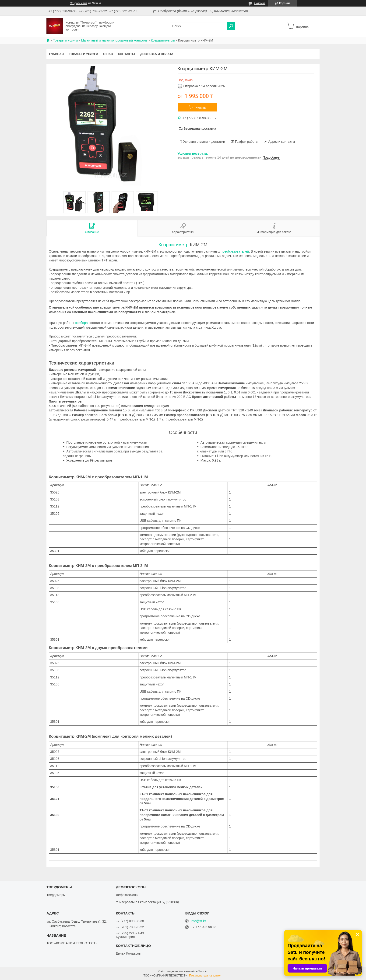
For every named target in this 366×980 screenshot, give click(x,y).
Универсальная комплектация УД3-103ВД (147, 902)
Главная (56, 54)
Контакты (127, 54)
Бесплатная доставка (200, 129)
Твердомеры (56, 895)
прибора (81, 323)
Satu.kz (203, 971)
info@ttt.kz (199, 921)
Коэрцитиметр (174, 245)
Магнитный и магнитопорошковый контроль (114, 40)
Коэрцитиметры (163, 40)
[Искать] (231, 26)
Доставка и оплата (157, 54)
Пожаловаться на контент (206, 976)
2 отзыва (260, 3)
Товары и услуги (65, 40)
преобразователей (235, 251)
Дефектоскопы (127, 895)
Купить (201, 108)
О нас (108, 54)
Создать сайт (78, 3)
